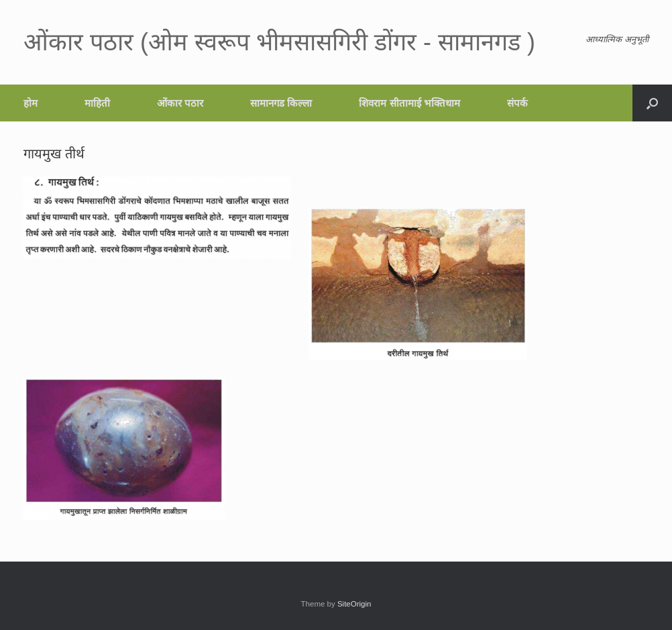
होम (31, 103)
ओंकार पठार (180, 103)
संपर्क (517, 103)
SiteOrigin (354, 604)
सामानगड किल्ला (281, 103)
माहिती (97, 103)
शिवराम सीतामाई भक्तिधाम (409, 103)
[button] (652, 103)
